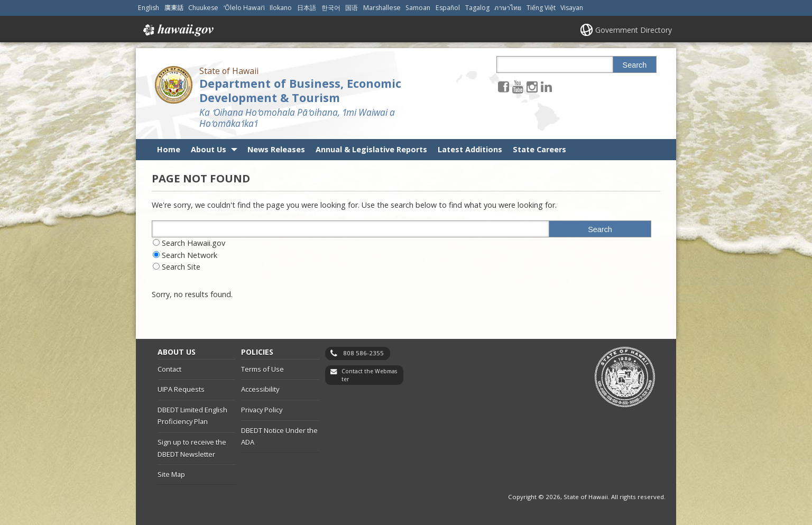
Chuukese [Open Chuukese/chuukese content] (203, 8)
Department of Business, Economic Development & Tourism (300, 90)
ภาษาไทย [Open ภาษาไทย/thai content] (508, 8)
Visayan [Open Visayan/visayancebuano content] (572, 8)
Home (169, 149)
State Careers (539, 149)
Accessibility (260, 389)
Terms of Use (262, 369)
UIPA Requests (181, 389)
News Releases (276, 149)
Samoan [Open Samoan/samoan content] (418, 8)
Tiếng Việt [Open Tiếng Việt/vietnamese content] (541, 8)
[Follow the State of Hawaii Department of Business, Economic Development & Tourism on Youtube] (518, 86)
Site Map (171, 474)
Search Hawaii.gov (193, 243)
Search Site (181, 267)
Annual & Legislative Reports (371, 149)
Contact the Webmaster (369, 375)
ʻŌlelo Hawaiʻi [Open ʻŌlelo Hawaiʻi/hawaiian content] (244, 8)
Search (635, 65)
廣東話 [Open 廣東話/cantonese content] (174, 8)
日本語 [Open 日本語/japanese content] (307, 8)
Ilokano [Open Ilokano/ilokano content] (281, 8)
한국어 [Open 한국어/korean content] (331, 8)
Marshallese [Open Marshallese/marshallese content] (382, 8)
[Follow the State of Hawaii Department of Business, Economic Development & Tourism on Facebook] (504, 86)
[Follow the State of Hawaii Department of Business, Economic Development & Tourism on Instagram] (532, 86)
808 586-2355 (363, 353)
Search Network (190, 255)
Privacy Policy (262, 410)
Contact (169, 369)
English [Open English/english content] (149, 8)
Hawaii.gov (177, 30)
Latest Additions (470, 149)
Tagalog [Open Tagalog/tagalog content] (477, 8)
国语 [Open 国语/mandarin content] (352, 8)
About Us (209, 149)
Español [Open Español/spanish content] (448, 8)
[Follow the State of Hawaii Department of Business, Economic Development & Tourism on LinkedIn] (546, 86)
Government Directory (634, 30)
